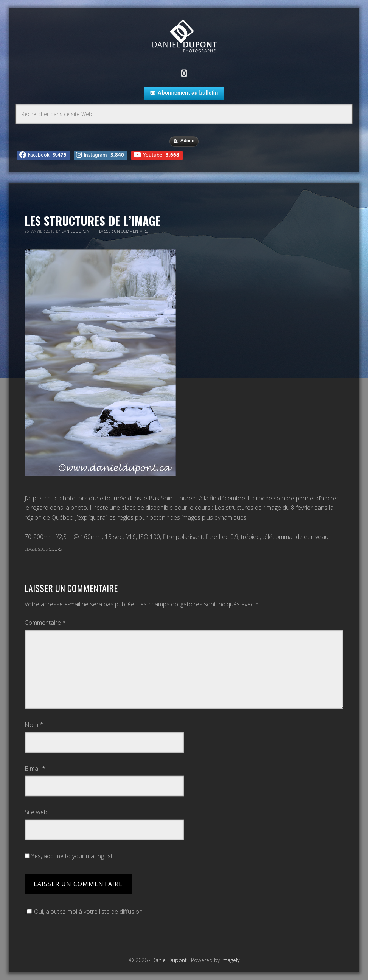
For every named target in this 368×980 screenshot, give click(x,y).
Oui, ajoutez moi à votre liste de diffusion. (84, 912)
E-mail (35, 769)
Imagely (230, 960)
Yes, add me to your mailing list (69, 856)
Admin (184, 141)
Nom (34, 725)
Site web (36, 812)
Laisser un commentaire (123, 231)
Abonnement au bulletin (184, 93)
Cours (56, 549)
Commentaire (45, 623)
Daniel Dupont (184, 37)
